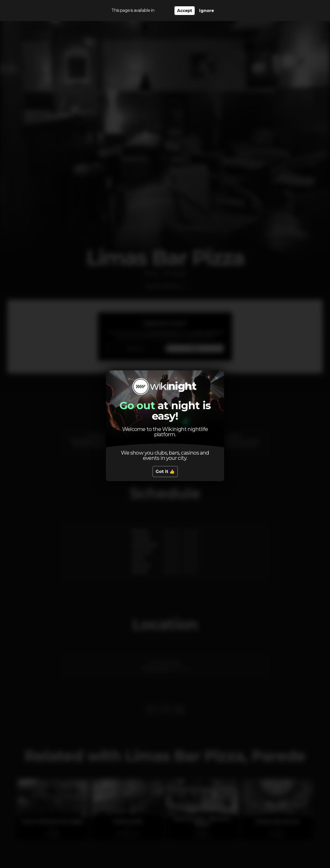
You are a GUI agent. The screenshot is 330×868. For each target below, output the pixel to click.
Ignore (207, 11)
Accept (184, 11)
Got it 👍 (165, 472)
